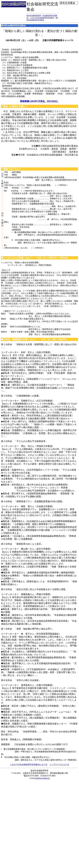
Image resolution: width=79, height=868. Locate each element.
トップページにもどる (59, 764)
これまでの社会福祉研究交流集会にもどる (29, 764)
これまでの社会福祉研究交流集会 (42, 18)
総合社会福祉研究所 (34, 15)
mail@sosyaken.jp (42, 778)
